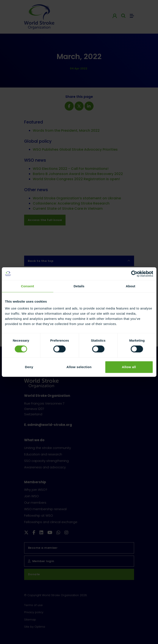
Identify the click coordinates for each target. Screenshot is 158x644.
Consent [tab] (27, 286)
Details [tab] (79, 286)
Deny (29, 367)
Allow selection (79, 367)
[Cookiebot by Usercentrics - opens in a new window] (134, 274)
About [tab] (131, 286)
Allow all (129, 367)
